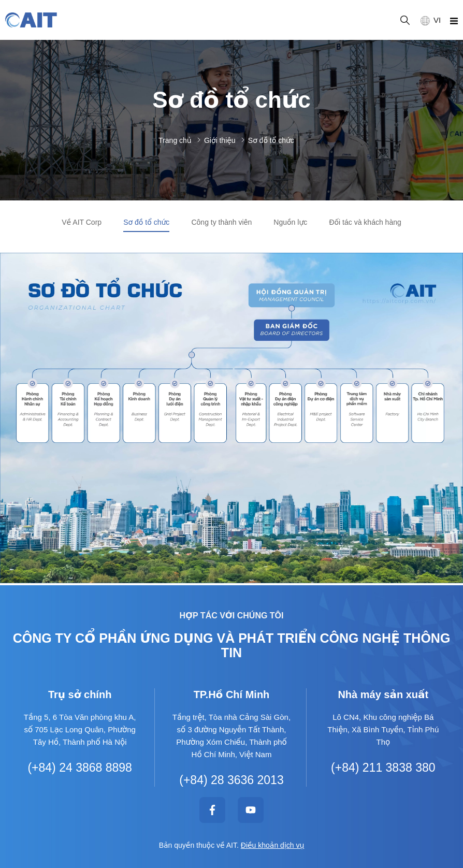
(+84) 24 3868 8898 (79, 768)
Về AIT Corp (82, 222)
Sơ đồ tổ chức (146, 222)
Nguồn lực (290, 222)
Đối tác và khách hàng (365, 222)
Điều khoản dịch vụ (273, 845)
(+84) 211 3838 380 (383, 768)
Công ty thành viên (221, 222)
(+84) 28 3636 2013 (231, 780)
